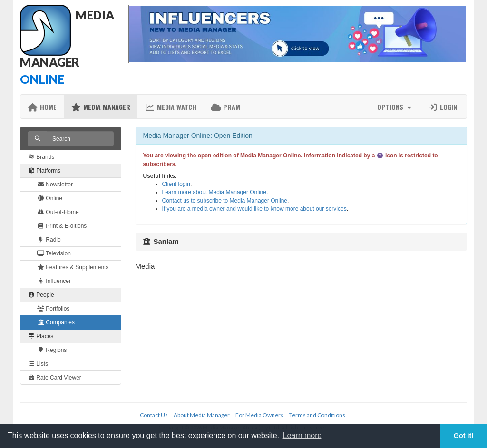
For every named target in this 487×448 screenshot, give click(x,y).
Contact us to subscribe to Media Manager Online (225, 201)
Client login (176, 184)
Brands (41, 157)
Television (54, 253)
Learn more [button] (302, 435)
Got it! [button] (464, 436)
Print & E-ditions (62, 226)
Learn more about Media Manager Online (214, 192)
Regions (52, 350)
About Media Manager (202, 415)
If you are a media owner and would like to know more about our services (254, 209)
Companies (56, 322)
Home (42, 107)
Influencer (54, 281)
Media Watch (170, 107)
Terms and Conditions (317, 415)
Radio (49, 240)
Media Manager (101, 107)
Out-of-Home (58, 212)
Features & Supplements (73, 267)
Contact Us (154, 415)
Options (395, 107)
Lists (38, 364)
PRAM (225, 107)
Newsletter (55, 185)
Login (442, 107)
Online (50, 198)
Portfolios (53, 309)
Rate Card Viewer (54, 378)
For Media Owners (259, 415)
